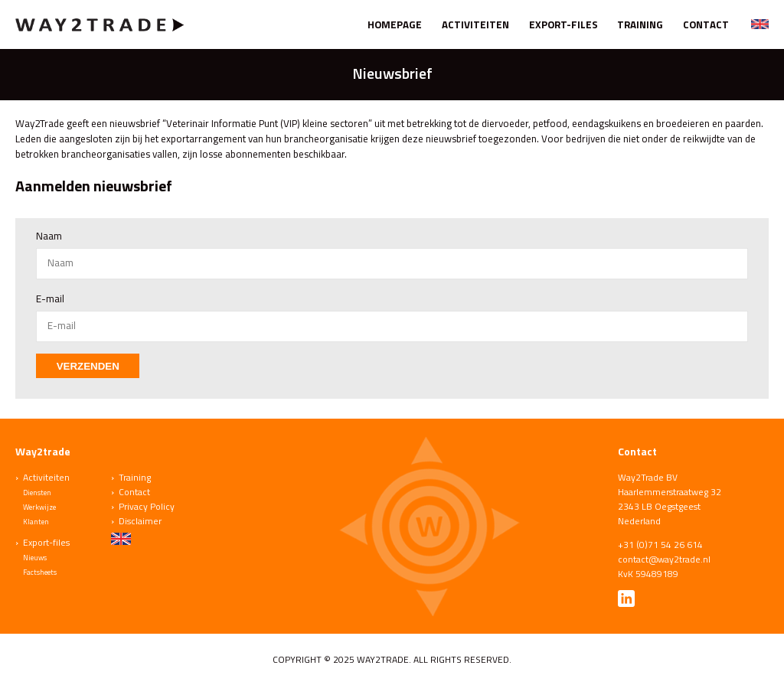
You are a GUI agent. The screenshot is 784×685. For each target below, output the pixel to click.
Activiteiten (475, 24)
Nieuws (35, 558)
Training (640, 24)
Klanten (36, 522)
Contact (706, 24)
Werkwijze (39, 507)
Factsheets (40, 572)
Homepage (395, 24)
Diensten (37, 493)
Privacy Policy (147, 506)
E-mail (50, 298)
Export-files (563, 24)
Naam (49, 236)
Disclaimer (140, 521)
